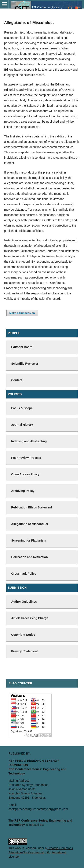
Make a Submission (22, 313)
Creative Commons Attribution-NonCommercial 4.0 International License (41, 852)
